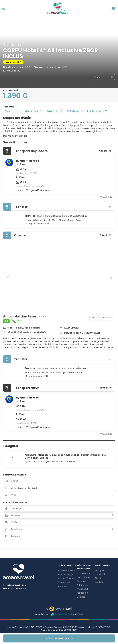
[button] (8, 277)
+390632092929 (14, 585)
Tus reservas (83, 573)
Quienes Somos (67, 571)
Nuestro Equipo (66, 574)
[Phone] (3, 9)
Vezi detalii (106, 197)
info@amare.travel (16, 589)
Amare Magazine (67, 578)
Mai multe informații (15, 136)
